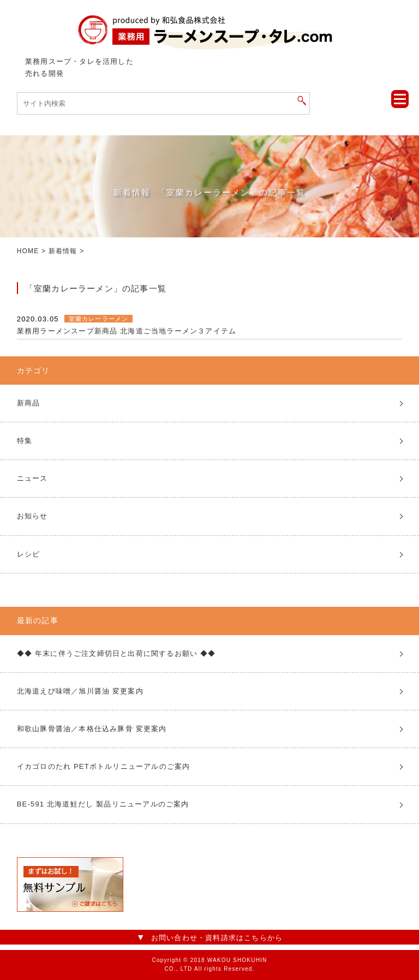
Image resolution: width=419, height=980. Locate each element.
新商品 (29, 403)
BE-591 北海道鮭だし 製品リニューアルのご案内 (103, 804)
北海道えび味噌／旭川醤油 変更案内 (80, 691)
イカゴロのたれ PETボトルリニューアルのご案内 (104, 766)
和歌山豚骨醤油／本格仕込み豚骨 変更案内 (92, 729)
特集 (25, 441)
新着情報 (63, 251)
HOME (28, 251)
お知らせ (32, 516)
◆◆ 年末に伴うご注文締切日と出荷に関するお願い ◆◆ (116, 653)
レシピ (29, 554)
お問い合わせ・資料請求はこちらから (217, 938)
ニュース (32, 478)
